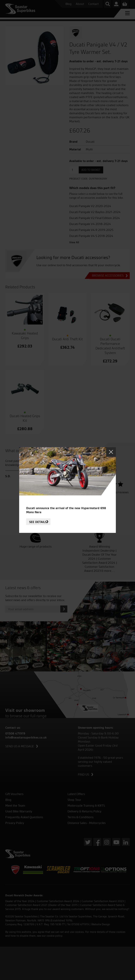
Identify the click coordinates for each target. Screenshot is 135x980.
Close (111, 452)
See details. (38, 522)
